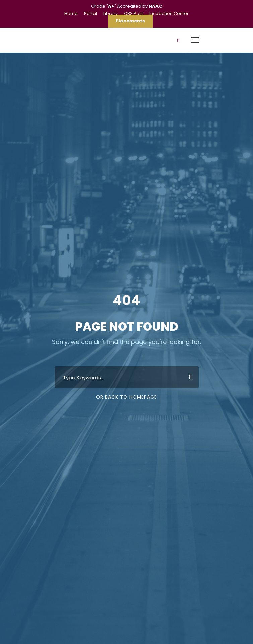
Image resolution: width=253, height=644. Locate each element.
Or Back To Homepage (126, 397)
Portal (90, 14)
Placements (130, 21)
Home (71, 14)
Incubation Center (169, 14)
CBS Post (134, 14)
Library (110, 14)
